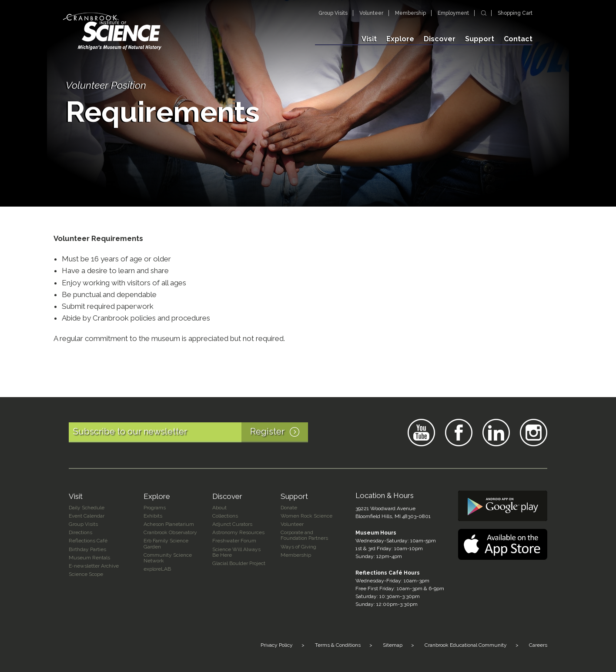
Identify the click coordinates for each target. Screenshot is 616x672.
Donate (289, 508)
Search (484, 13)
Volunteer (371, 13)
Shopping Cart (515, 13)
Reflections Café (88, 541)
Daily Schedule (87, 508)
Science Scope (86, 574)
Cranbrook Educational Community (466, 645)
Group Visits (333, 13)
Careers (538, 645)
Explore (400, 39)
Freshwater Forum (234, 541)
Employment (453, 13)
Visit (369, 39)
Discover (440, 39)
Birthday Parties (87, 549)
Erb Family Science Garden (166, 543)
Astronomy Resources (238, 532)
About (219, 508)
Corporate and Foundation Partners (304, 535)
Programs (155, 508)
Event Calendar (87, 516)
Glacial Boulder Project (239, 563)
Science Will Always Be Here (236, 552)
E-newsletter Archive (94, 566)
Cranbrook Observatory (170, 532)
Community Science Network (168, 558)
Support (480, 39)
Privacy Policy (277, 645)
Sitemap (393, 645)
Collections (225, 516)
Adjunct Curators (232, 524)
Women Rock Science (306, 516)
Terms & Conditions (338, 645)
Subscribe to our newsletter (191, 432)
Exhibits (153, 516)
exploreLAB (157, 569)
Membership (410, 13)
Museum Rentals (89, 558)
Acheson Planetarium (169, 524)
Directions (80, 532)
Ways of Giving (298, 547)
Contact (518, 39)
